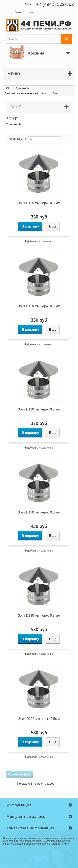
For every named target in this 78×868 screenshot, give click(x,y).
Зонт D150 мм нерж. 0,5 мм (39, 512)
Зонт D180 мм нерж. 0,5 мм (39, 616)
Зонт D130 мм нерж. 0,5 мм (39, 409)
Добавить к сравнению (40, 241)
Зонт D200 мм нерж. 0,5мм (39, 719)
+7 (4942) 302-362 (55, 4)
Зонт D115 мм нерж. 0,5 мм (39, 203)
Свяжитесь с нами (24, 12)
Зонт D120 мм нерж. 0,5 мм (39, 306)
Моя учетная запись (26, 816)
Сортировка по (18, 139)
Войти (28, 4)
